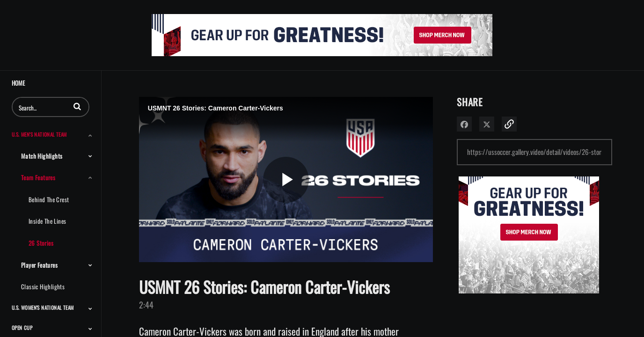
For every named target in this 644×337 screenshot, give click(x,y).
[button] (77, 106)
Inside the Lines (47, 221)
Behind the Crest (49, 199)
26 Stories (41, 243)
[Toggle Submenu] (90, 135)
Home (18, 83)
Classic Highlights (43, 286)
